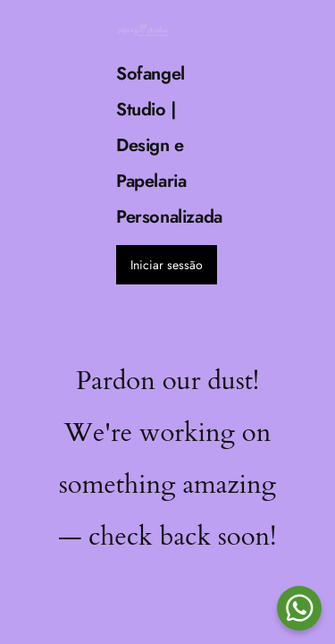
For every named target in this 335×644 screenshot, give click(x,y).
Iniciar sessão (167, 265)
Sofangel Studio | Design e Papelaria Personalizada (169, 145)
